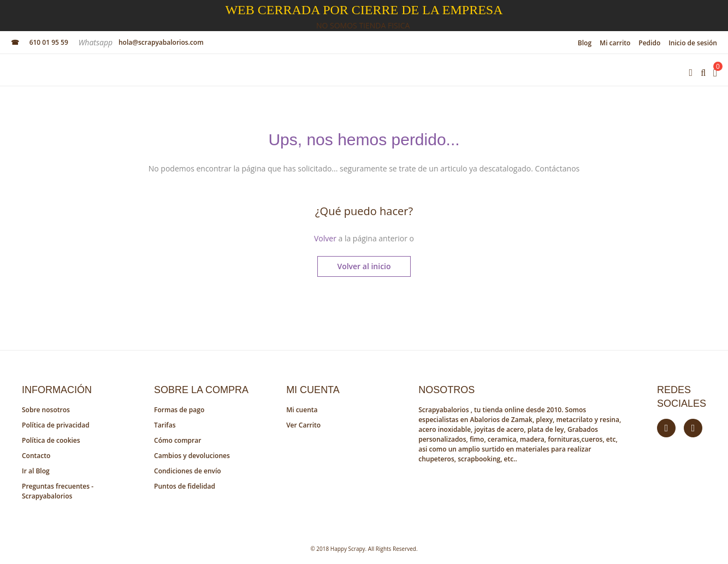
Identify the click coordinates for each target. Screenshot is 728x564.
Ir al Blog (36, 471)
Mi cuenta (302, 410)
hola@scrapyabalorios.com (161, 42)
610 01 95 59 (49, 42)
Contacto (36, 456)
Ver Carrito (303, 425)
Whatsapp (96, 42)
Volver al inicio (364, 266)
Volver (325, 238)
